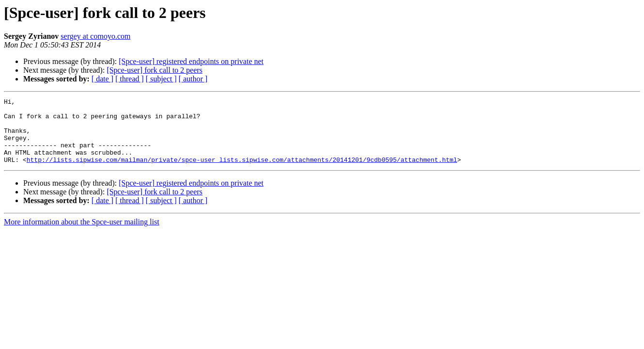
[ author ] (193, 79)
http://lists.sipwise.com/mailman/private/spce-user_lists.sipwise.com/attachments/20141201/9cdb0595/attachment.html (242, 173)
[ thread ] (130, 79)
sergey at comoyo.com (95, 36)
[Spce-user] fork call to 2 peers (154, 70)
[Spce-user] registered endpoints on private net (191, 61)
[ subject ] (161, 79)
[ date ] (102, 79)
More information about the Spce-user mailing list (82, 235)
